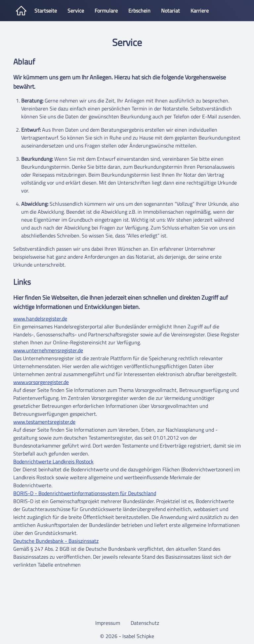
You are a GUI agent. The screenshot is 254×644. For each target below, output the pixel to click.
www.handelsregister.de (40, 319)
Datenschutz (145, 623)
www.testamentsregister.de (44, 422)
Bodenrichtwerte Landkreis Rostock (53, 461)
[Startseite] (21, 11)
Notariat (170, 11)
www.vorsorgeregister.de (41, 382)
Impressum (108, 623)
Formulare (106, 11)
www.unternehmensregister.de (48, 350)
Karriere (200, 11)
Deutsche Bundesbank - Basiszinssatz (56, 541)
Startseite (46, 11)
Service (76, 11)
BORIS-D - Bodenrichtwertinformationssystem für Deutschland (85, 493)
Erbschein (139, 11)
